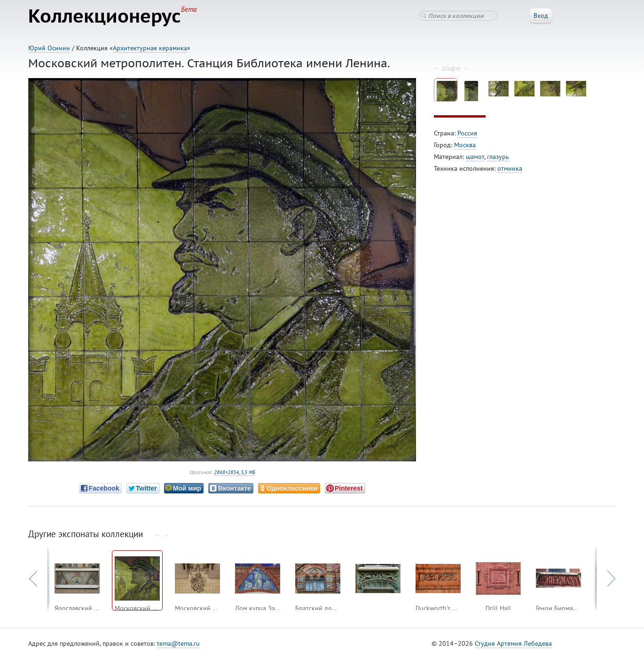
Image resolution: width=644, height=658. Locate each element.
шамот (475, 157)
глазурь (498, 157)
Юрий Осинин (49, 48)
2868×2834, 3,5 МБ (235, 472)
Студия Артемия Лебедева (513, 643)
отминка (510, 168)
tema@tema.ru (178, 643)
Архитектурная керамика (150, 48)
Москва (465, 145)
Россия (467, 133)
